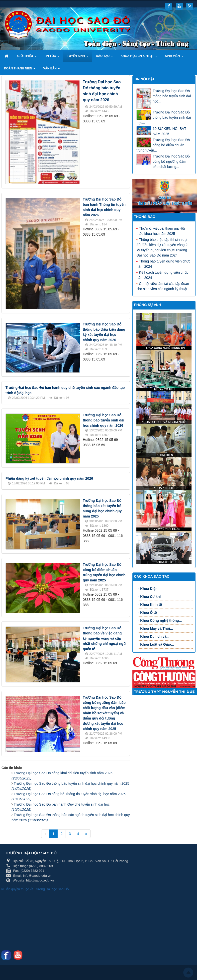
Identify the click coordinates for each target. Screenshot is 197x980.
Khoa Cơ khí (150, 597)
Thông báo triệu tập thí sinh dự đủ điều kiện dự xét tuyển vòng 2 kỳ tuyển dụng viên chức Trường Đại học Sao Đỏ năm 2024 (162, 247)
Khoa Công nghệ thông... (161, 620)
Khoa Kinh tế (151, 605)
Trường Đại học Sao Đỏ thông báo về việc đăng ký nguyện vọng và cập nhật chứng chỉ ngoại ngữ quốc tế (104, 638)
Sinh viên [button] (174, 57)
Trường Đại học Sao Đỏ (51, 889)
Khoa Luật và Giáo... (157, 644)
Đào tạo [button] (104, 57)
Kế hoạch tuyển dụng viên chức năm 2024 (162, 275)
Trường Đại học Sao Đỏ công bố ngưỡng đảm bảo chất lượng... (171, 161)
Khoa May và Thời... (156, 628)
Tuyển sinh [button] (78, 57)
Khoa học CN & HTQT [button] (139, 57)
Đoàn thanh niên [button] (20, 70)
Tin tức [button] (52, 57)
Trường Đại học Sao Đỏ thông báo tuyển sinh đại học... (172, 96)
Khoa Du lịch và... (155, 636)
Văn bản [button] (51, 70)
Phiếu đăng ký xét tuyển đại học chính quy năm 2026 (49, 478)
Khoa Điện (149, 589)
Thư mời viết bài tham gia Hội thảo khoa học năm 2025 (161, 231)
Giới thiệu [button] (27, 57)
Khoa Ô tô (148, 613)
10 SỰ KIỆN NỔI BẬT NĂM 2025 (169, 131)
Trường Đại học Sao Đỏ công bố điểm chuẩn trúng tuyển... (163, 145)
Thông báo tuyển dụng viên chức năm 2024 (163, 264)
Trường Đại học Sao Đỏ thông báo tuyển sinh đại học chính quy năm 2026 (103, 420)
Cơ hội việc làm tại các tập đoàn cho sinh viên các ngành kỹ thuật (163, 286)
